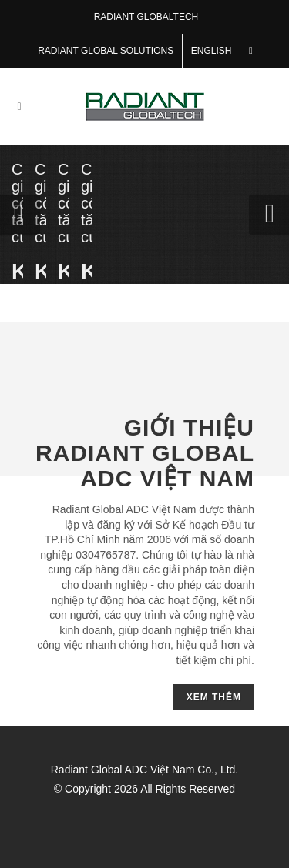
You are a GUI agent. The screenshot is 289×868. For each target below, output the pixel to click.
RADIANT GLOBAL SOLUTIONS (106, 51)
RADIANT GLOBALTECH (146, 17)
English (212, 51)
